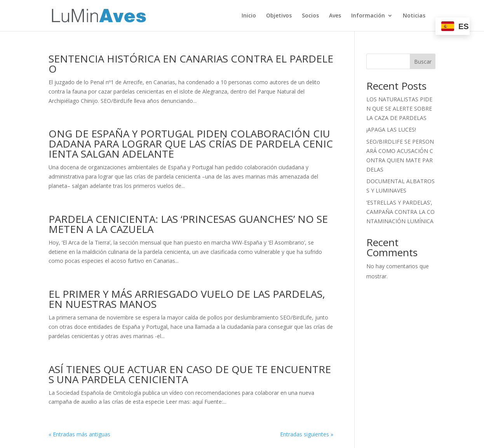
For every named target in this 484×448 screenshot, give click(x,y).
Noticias (414, 16)
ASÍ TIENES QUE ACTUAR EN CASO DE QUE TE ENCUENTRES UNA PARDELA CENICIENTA (190, 374)
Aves (335, 16)
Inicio (249, 16)
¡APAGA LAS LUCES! (391, 129)
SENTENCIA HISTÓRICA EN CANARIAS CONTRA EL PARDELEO (191, 64)
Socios (310, 16)
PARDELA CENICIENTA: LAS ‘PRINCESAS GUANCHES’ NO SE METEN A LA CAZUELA (190, 224)
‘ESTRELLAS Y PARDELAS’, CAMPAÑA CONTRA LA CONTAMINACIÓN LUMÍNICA (400, 212)
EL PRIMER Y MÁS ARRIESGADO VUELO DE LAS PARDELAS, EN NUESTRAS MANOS (188, 299)
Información (368, 16)
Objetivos (279, 16)
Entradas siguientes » (307, 434)
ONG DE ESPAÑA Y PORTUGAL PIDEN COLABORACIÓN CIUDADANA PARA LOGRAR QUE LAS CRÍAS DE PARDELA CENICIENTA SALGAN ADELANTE (191, 144)
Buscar (423, 62)
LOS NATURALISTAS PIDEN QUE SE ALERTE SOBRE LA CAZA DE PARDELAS (400, 109)
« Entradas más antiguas (79, 434)
